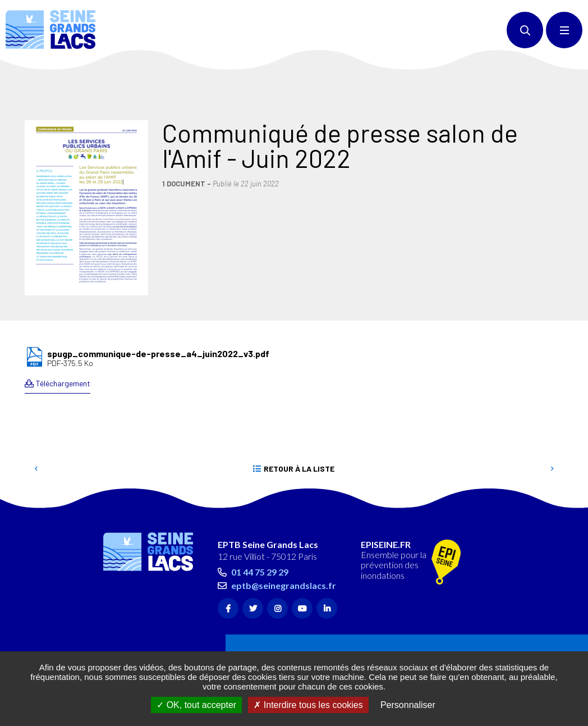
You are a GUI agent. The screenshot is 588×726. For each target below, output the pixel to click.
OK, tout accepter (196, 705)
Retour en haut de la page (560, 452)
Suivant (552, 418)
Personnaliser (408, 705)
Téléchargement (63, 333)
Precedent (36, 418)
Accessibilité (143, 647)
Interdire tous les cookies (308, 705)
